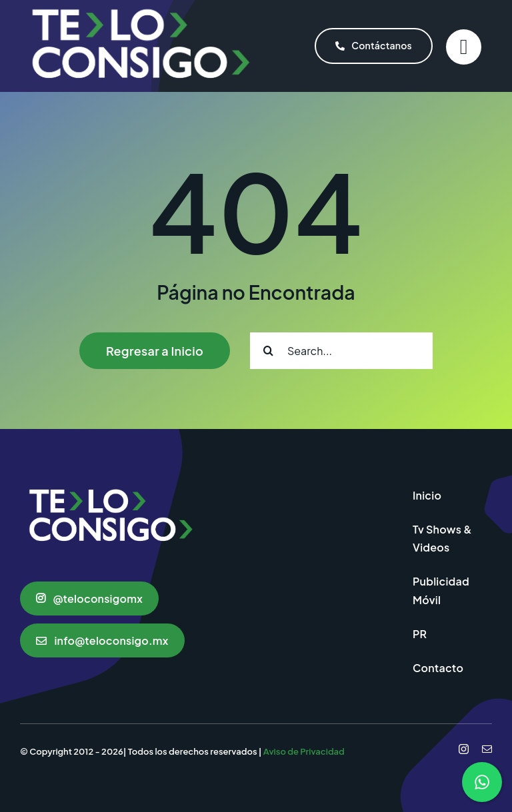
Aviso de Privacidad (304, 751)
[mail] (487, 749)
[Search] (268, 351)
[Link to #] (464, 47)
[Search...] (341, 351)
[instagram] (464, 749)
